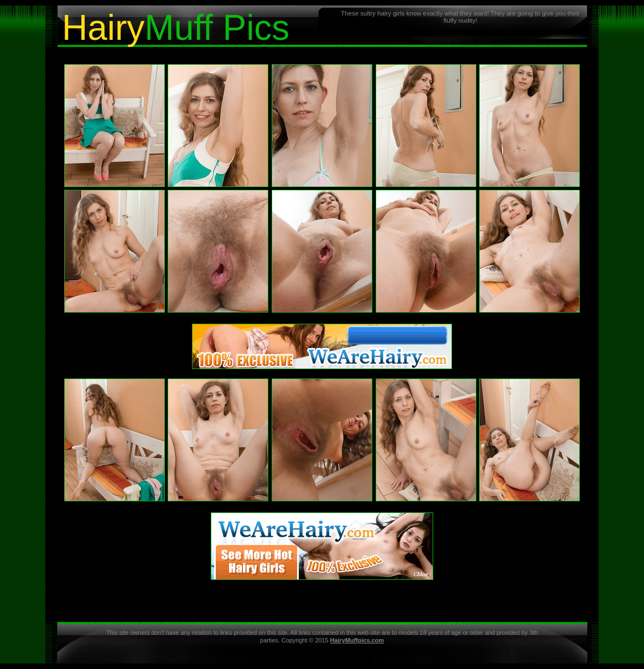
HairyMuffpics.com (357, 640)
